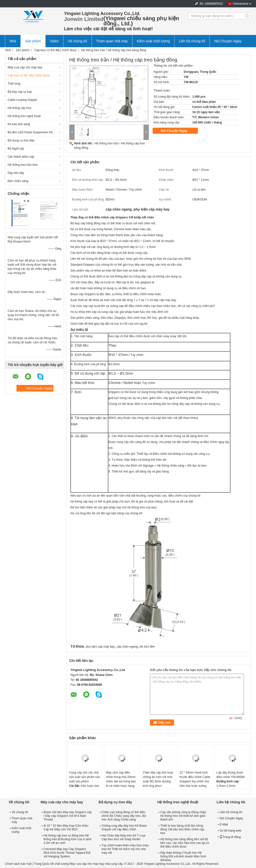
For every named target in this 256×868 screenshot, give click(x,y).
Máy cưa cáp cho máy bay (25, 67)
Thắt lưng (14, 84)
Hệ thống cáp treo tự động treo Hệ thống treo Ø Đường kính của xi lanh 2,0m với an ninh (67, 839)
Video (54, 41)
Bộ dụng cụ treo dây (21, 140)
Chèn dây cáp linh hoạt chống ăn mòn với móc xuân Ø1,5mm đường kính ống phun (158, 779)
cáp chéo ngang (127, 647)
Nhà (13, 41)
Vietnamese (241, 4)
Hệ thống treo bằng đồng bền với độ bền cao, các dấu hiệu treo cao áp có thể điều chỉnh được (185, 843)
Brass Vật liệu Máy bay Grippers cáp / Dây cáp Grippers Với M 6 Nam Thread (68, 816)
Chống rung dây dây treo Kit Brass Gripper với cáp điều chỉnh (124, 828)
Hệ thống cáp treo (19, 108)
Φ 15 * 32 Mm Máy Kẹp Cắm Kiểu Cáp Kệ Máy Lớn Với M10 (66, 828)
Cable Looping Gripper (23, 100)
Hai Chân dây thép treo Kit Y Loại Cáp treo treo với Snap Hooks (124, 837)
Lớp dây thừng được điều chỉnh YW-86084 (231, 775)
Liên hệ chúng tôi (192, 41)
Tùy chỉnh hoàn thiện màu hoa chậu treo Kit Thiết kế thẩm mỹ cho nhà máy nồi (125, 849)
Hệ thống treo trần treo (23, 165)
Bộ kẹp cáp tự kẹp (20, 92)
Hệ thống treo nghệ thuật (24, 116)
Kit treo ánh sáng (19, 124)
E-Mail (224, 824)
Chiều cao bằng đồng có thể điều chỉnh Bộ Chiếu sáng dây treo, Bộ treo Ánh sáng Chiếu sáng (124, 816)
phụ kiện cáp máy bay (100, 647)
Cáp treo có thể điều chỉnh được (55, 50)
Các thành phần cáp (21, 157)
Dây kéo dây (16, 173)
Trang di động (230, 837)
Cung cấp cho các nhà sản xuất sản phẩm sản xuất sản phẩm (85, 777)
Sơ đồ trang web (230, 831)
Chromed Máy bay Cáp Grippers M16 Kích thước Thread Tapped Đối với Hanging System (67, 853)
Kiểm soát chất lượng (153, 41)
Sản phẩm (33, 41)
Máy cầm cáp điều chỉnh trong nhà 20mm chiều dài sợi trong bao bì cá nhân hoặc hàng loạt (121, 781)
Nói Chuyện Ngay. (228, 41)
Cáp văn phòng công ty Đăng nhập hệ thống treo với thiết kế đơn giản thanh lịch (183, 816)
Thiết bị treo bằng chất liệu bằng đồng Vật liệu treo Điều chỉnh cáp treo (182, 829)
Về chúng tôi (78, 41)
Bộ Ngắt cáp (16, 149)
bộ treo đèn (147, 647)
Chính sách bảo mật (18, 864)
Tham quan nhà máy (112, 41)
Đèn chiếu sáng (18, 181)
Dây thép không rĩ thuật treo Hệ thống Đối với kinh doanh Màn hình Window (183, 856)
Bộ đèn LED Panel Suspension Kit (30, 132)
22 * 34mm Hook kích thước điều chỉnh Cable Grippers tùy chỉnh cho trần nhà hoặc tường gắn (195, 781)
